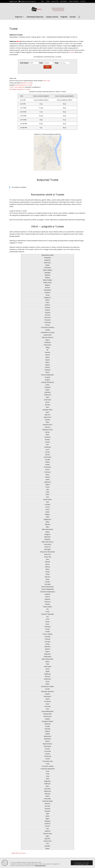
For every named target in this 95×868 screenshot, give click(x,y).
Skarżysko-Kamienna (47, 691)
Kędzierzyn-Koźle (47, 430)
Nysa (47, 559)
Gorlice (47, 372)
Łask (47, 497)
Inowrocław (47, 400)
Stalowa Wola (47, 714)
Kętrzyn (47, 432)
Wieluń (47, 796)
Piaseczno (47, 602)
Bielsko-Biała (47, 283)
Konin (47, 450)
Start (43, 1)
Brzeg (47, 295)
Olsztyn (47, 572)
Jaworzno (47, 415)
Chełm (47, 302)
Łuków (47, 512)
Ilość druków (24, 63)
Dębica (47, 340)
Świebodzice (47, 736)
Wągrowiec (47, 781)
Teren (41, 63)
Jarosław (47, 405)
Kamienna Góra (47, 425)
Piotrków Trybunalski (47, 614)
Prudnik (47, 632)
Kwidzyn (47, 477)
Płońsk (47, 622)
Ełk (47, 350)
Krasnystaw (47, 467)
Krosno (47, 470)
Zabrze (47, 816)
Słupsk (47, 699)
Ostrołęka (47, 584)
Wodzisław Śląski (47, 801)
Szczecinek (47, 751)
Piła (47, 609)
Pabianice (47, 599)
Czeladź (47, 330)
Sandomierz (47, 679)
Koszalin (47, 460)
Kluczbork (47, 437)
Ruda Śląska (47, 666)
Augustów (47, 260)
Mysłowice (47, 537)
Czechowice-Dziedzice (47, 327)
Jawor (47, 412)
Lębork (47, 479)
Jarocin (47, 402)
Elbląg (47, 347)
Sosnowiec (47, 706)
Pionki (47, 612)
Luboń (47, 494)
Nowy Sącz (47, 554)
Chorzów (47, 315)
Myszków (47, 539)
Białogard (47, 273)
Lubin (47, 489)
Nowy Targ (47, 557)
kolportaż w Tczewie (26, 83)
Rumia (47, 669)
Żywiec (47, 848)
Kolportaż (19, 17)
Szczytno (47, 754)
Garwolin (47, 352)
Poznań (47, 629)
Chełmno (47, 305)
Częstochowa (47, 335)
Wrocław (47, 806)
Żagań (47, 819)
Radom (47, 652)
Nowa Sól (47, 547)
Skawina (47, 694)
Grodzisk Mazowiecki (47, 382)
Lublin (47, 492)
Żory (47, 843)
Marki (47, 517)
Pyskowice (47, 647)
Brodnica (47, 292)
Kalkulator (55, 1)
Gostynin (47, 377)
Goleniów (47, 370)
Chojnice (47, 310)
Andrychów (47, 258)
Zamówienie (63, 1)
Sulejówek (47, 724)
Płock (47, 619)
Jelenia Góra (47, 417)
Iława (47, 397)
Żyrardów (47, 846)
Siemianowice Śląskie (47, 686)
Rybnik (47, 671)
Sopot (47, 704)
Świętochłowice (47, 744)
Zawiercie (47, 831)
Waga (57, 63)
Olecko (47, 564)
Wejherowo (47, 791)
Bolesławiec (47, 290)
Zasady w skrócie (74, 1)
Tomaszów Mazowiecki (47, 769)
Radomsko (47, 654)
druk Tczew (47, 81)
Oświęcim (47, 594)
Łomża (47, 507)
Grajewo (47, 380)
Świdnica (47, 731)
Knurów (47, 442)
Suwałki (47, 726)
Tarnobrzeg (47, 756)
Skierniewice (47, 696)
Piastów (47, 604)
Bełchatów (47, 268)
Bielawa (47, 278)
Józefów (47, 420)
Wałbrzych (47, 784)
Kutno (47, 474)
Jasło (47, 407)
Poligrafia (64, 17)
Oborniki (47, 562)
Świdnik (47, 734)
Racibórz (47, 649)
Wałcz (47, 786)
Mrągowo (47, 534)
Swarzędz (47, 729)
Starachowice (47, 716)
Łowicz (47, 509)
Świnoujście (47, 746)
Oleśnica (47, 567)
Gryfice (47, 390)
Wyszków (47, 811)
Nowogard (47, 549)
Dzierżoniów (47, 345)
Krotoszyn (47, 472)
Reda (47, 664)
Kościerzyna (47, 457)
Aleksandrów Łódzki (47, 255)
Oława (47, 574)
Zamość (47, 826)
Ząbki (47, 814)
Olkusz (47, 569)
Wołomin (47, 804)
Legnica (47, 484)
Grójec (47, 385)
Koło (47, 445)
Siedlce (47, 684)
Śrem (47, 709)
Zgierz (47, 836)
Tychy (47, 776)
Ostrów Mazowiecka (47, 587)
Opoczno (47, 577)
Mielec (47, 522)
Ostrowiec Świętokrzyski (47, 592)
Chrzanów (47, 320)
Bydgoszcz (47, 297)
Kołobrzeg (47, 447)
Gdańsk (47, 355)
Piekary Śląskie (47, 607)
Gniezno (47, 367)
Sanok (47, 681)
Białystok (47, 275)
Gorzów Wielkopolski (47, 375)
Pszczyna (47, 642)
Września (47, 809)
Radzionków (47, 656)
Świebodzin (47, 739)
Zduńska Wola (47, 834)
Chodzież (47, 307)
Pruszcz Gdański (47, 634)
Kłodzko (47, 440)
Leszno (47, 487)
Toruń (47, 771)
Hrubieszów (47, 395)
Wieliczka (47, 794)
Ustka (47, 779)
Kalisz (47, 422)
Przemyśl (47, 639)
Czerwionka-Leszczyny (47, 332)
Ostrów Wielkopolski (47, 589)
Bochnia (47, 288)
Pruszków (47, 637)
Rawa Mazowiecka (47, 659)
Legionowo (47, 482)
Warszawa (47, 789)
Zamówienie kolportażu (35, 17)
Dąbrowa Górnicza (47, 337)
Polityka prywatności (40, 866)
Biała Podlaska (47, 270)
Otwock (47, 597)
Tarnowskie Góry (47, 761)
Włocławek (47, 799)
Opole (47, 579)
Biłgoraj (47, 285)
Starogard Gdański (47, 721)
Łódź (47, 502)
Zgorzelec (47, 838)
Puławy (47, 644)
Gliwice (47, 362)
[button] (82, 863)
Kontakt (83, 1)
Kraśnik (47, 465)
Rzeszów (47, 676)
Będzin (47, 265)
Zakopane (47, 821)
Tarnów (47, 759)
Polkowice (47, 627)
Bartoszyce (47, 263)
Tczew (47, 764)
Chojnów (47, 312)
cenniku (72, 52)
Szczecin (47, 749)
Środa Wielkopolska (47, 711)
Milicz (47, 527)
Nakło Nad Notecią (47, 542)
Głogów (47, 365)
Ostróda (47, 582)
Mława (47, 532)
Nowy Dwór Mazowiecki (47, 552)
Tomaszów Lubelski (47, 766)
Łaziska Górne (47, 499)
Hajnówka (47, 392)
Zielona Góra (47, 841)
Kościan (47, 455)
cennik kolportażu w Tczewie (24, 85)
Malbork (47, 514)
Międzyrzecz (47, 519)
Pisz (47, 617)
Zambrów (47, 824)
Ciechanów (47, 322)
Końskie (47, 452)
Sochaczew (47, 701)
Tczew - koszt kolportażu (17, 87)
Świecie (47, 741)
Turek (47, 774)
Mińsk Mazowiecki (47, 529)
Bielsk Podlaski (47, 280)
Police (47, 624)
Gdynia (47, 357)
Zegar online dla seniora (19, 853)
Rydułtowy (47, 674)
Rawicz (47, 661)
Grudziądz (47, 387)
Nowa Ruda (47, 544)
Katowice (47, 427)
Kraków (47, 462)
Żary (47, 829)
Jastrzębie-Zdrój (47, 410)
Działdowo (47, 342)
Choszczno (47, 317)
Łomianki (47, 504)
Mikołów (47, 524)
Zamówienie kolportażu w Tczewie (20, 89)
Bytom (47, 300)
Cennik (48, 1)
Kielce (47, 435)
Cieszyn (47, 325)
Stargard (47, 719)
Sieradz (47, 689)
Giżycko (47, 360)
